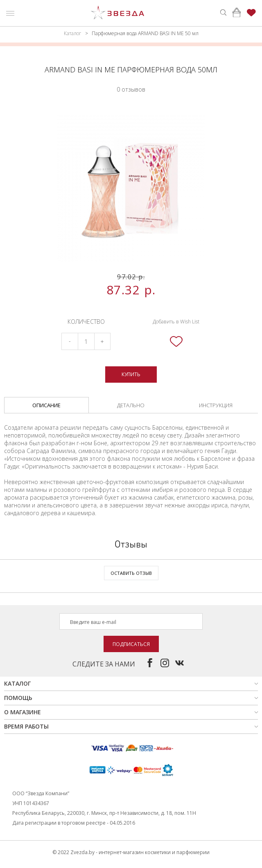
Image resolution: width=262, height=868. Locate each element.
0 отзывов (131, 89)
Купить (131, 374)
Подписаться (131, 644)
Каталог (72, 33)
